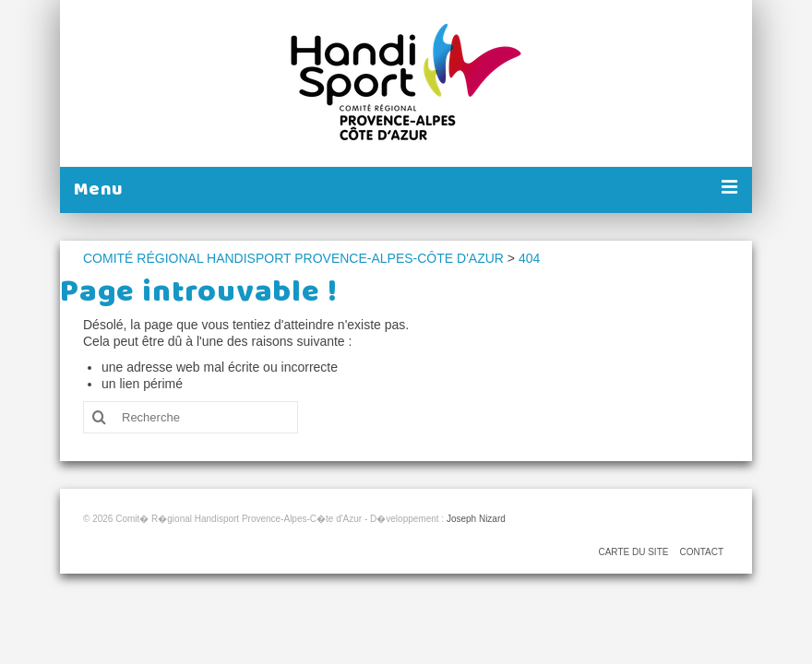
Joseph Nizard (476, 519)
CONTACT (701, 552)
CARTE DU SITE (633, 552)
